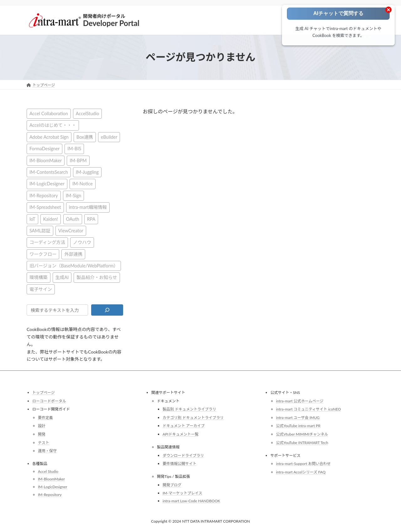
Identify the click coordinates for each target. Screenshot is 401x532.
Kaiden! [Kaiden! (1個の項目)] (51, 219)
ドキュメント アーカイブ (184, 426)
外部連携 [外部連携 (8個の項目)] (73, 254)
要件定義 (45, 418)
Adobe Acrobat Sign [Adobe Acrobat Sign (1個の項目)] (49, 137)
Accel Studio (48, 471)
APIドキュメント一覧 (181, 434)
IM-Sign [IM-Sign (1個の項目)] (73, 195)
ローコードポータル (49, 401)
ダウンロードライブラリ (183, 455)
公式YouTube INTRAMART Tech (302, 442)
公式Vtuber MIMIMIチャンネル (302, 434)
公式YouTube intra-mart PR (298, 426)
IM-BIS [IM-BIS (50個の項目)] (74, 149)
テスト (44, 442)
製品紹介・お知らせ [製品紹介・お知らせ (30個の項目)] (97, 277)
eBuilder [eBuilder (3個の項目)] (109, 137)
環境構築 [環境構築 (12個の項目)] (39, 277)
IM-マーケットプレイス (182, 493)
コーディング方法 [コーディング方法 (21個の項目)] (47, 242)
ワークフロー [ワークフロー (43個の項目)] (43, 254)
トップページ (44, 393)
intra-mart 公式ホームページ (300, 401)
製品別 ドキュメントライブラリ (189, 409)
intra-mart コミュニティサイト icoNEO (308, 409)
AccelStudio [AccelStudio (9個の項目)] (87, 114)
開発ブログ (172, 485)
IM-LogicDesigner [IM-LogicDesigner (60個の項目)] (47, 184)
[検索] (107, 310)
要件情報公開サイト (180, 464)
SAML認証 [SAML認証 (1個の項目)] (40, 230)
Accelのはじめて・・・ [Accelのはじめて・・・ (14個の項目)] (53, 125)
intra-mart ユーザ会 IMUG (298, 418)
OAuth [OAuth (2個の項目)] (73, 219)
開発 (42, 434)
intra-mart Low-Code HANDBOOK (191, 501)
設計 (42, 426)
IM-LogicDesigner (52, 487)
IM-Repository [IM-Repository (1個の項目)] (44, 195)
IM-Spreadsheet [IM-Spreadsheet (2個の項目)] (45, 207)
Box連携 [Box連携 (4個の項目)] (85, 137)
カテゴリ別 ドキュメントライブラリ (193, 418)
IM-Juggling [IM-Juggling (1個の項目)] (87, 172)
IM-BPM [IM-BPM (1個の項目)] (78, 160)
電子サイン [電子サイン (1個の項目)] (41, 289)
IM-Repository (50, 494)
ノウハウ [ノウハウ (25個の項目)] (82, 242)
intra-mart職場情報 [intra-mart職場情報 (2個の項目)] (88, 207)
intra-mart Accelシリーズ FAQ (301, 472)
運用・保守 (47, 451)
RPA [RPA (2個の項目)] (91, 219)
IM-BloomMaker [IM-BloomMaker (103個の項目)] (46, 160)
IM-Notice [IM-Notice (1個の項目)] (83, 184)
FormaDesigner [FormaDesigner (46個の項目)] (44, 149)
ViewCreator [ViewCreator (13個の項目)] (71, 230)
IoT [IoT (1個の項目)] (32, 219)
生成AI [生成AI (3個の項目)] (62, 277)
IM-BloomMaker (51, 479)
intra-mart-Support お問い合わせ (303, 464)
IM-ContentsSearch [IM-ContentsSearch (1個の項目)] (49, 172)
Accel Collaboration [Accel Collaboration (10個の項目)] (49, 114)
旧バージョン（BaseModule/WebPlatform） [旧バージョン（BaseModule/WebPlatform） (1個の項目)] (74, 266)
